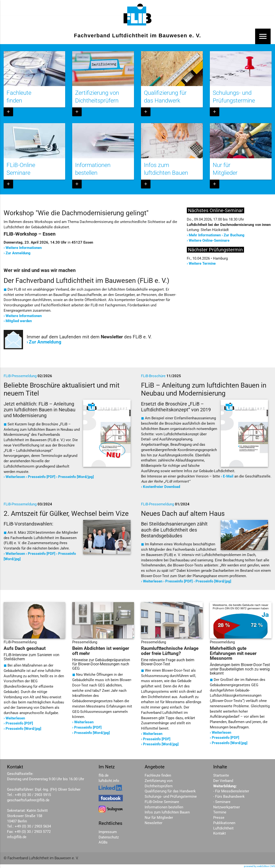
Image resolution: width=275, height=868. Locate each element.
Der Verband (223, 781)
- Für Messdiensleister (231, 791)
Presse (219, 818)
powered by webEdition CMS (259, 866)
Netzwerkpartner (227, 807)
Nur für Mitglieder (159, 818)
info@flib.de (17, 837)
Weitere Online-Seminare (209, 241)
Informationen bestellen (164, 807)
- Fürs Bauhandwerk (229, 797)
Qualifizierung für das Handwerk (170, 791)
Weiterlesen (15, 477)
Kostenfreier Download (161, 487)
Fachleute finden (158, 776)
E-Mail (228, 476)
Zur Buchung (234, 235)
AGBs (103, 842)
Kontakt (220, 833)
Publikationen (224, 823)
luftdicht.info (109, 781)
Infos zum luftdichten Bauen (167, 812)
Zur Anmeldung (18, 253)
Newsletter (153, 823)
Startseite (221, 776)
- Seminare (222, 802)
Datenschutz (109, 837)
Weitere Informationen (24, 248)
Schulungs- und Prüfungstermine (171, 797)
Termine (220, 812)
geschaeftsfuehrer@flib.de (28, 800)
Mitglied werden (19, 321)
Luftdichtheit (223, 828)
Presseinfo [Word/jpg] (76, 477)
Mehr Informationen (205, 235)
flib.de (104, 776)
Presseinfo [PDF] (42, 477)
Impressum (108, 832)
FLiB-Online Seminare (162, 802)
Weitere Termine (202, 264)
